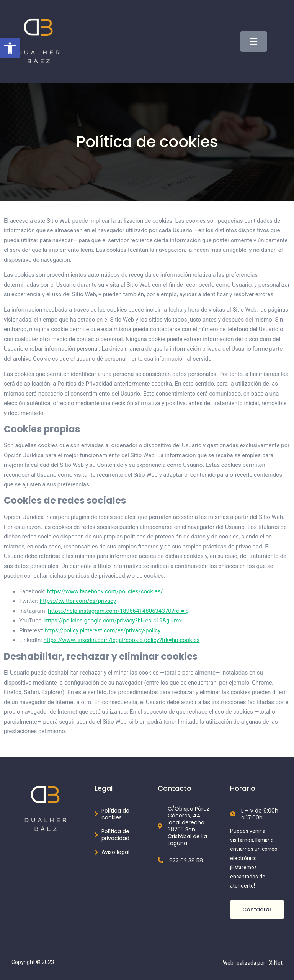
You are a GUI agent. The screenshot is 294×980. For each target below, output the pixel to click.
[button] (10, 48)
